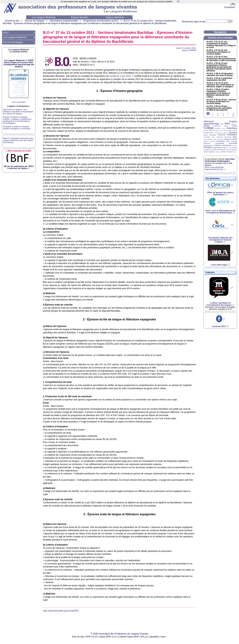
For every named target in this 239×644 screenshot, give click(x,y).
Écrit (230, 131)
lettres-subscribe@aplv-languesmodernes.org (214, 168)
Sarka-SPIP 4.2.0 (108, 637)
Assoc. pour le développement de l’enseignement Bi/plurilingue (220, 212)
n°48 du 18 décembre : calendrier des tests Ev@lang (220, 75)
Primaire (208, 147)
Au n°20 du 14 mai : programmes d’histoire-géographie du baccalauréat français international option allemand (219, 67)
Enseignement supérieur (221, 133)
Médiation (206, 141)
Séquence (234, 150)
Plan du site (78, 637)
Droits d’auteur (216, 131)
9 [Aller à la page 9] (223, 116)
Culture (223, 129)
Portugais (235, 146)
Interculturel (228, 137)
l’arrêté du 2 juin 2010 (120, 76)
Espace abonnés (79, 17)
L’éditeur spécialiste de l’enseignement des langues (219, 304)
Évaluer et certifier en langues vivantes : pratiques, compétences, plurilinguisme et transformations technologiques (17, 120)
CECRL (207, 126)
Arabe (222, 124)
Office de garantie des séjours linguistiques (220, 194)
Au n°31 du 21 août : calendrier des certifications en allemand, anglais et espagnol (220, 85)
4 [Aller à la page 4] (223, 114)
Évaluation (213, 135)
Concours (218, 128)
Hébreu (213, 137)
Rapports (225, 148)
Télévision (218, 152)
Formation (232, 135)
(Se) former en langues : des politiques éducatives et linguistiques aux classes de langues (18, 112)
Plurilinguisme (208, 145)
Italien (235, 137)
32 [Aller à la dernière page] (233, 116)
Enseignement (208, 133)
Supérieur (212, 152)
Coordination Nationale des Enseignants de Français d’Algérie (220, 240)
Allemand (209, 121)
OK (178, 2)
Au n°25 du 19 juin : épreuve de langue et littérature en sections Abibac (221, 102)
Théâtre (224, 152)
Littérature (228, 139)
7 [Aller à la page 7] (212, 116)
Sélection (228, 150)
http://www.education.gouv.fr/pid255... (62, 611)
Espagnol (233, 132)
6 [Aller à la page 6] (234, 114)
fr (233, 4)
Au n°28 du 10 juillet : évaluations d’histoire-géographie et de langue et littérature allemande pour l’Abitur (218, 93)
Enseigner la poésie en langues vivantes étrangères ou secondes (17, 128)
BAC (228, 123)
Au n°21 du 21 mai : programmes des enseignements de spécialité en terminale (221, 59)
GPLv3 (144, 637)
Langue (205, 139)
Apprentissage (211, 124)
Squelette (154, 637)
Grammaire (207, 137)
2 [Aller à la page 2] (212, 114)
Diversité (206, 131)
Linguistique (220, 139)
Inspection (220, 137)
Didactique (232, 128)
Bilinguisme (234, 124)
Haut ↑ (164, 637)
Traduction (230, 152)
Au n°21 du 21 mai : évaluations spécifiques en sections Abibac (218, 52)
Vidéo (235, 152)
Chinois (226, 126)
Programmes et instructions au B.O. (101, 21)
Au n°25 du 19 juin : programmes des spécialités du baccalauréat (219, 108)
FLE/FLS (222, 135)
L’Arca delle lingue (219, 265)
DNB (210, 131)
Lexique (215, 139)
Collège (209, 128)
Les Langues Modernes (44, 17)
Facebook (219, 326)
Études (206, 135)
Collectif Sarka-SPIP (129, 637)
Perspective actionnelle (226, 143)
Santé (230, 148)
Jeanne (189, 50)
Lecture (210, 139)
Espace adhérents (115, 17)
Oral (228, 141)
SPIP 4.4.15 (91, 637)
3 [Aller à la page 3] (218, 114)
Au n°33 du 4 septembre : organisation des (220, 79)
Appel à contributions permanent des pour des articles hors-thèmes (18, 140)
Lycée (234, 139)
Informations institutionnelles (64, 21)
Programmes (217, 148)
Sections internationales (219, 150)
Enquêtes (235, 131)
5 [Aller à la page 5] (228, 114)
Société (206, 152)
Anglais (233, 121)
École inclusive (224, 131)
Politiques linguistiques (223, 145)
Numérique (221, 141)
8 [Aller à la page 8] (218, 116)
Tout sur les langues (34, 21)
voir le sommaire (19, 102)
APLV (6, 33)
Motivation (212, 141)
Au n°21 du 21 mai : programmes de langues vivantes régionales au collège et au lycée (221, 45)
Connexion (230, 7)
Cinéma (234, 126)
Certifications (217, 126)
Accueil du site (12, 21)
